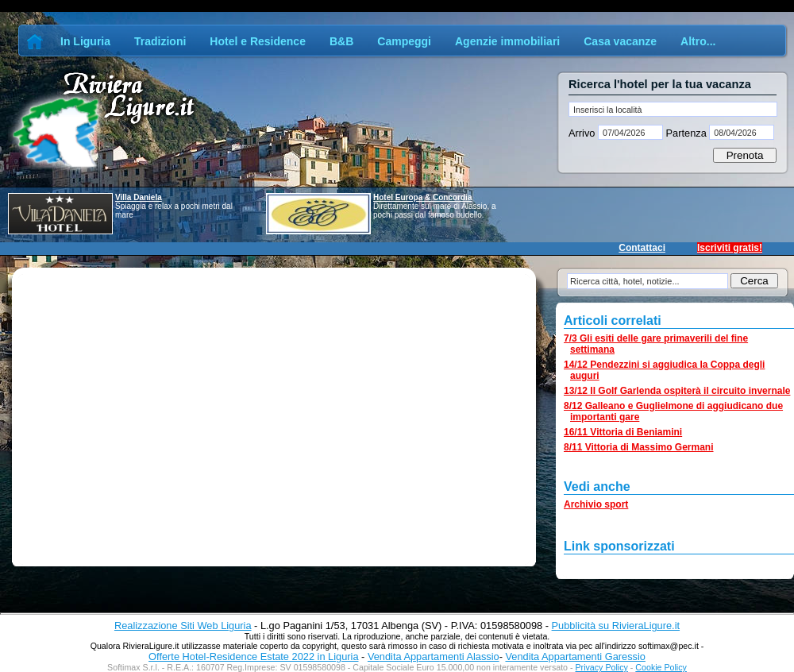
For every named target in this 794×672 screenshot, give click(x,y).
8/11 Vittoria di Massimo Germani (639, 447)
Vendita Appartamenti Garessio (575, 657)
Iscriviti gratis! (730, 248)
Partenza (686, 133)
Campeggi (404, 41)
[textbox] (673, 109)
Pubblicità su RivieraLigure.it (616, 626)
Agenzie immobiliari (507, 41)
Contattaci (642, 248)
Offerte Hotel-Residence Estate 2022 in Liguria (253, 657)
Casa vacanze (620, 41)
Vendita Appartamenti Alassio (434, 657)
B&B (341, 41)
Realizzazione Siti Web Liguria (183, 626)
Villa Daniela (139, 197)
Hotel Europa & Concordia (422, 197)
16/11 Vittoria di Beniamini (623, 432)
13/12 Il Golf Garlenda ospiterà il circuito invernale (677, 391)
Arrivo (583, 133)
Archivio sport (596, 504)
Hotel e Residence (258, 41)
